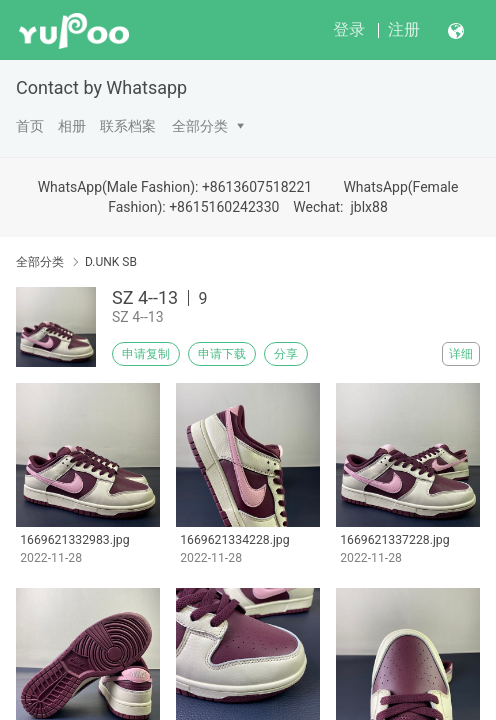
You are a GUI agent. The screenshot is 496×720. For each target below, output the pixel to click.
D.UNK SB (111, 262)
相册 (72, 126)
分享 (286, 354)
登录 (349, 29)
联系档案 (128, 126)
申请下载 (222, 354)
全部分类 (200, 126)
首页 (30, 126)
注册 (404, 29)
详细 (461, 354)
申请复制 (146, 354)
